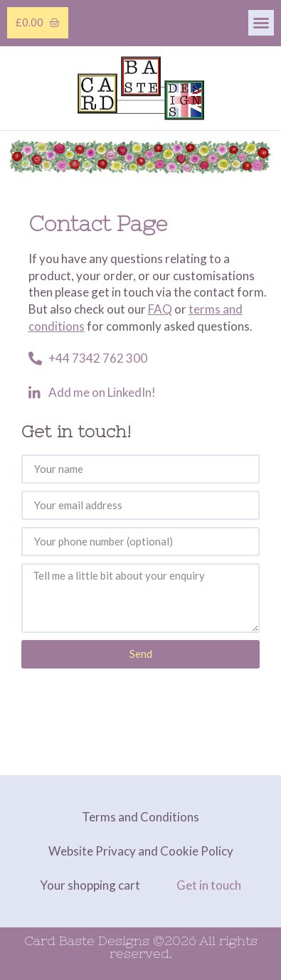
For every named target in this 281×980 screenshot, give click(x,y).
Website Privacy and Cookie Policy (141, 851)
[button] (261, 23)
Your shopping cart (90, 885)
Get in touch (209, 885)
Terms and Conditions (140, 817)
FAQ (160, 309)
